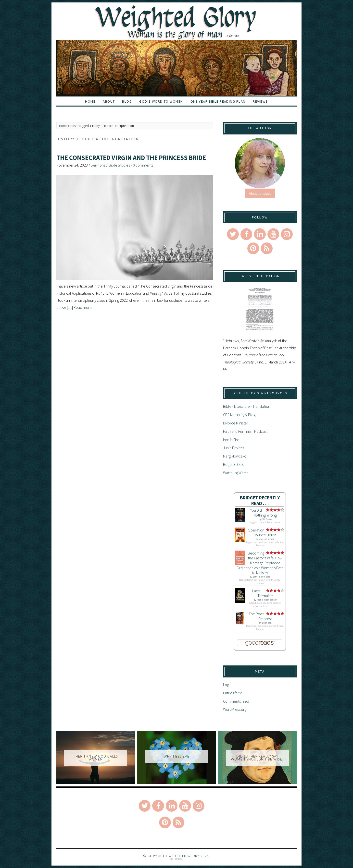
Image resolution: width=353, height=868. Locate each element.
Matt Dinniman (267, 539)
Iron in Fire (231, 440)
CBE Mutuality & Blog (239, 415)
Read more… (85, 307)
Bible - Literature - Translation (247, 406)
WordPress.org (235, 709)
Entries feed (233, 693)
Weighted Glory (184, 856)
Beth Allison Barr (261, 577)
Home (90, 101)
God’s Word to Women (161, 101)
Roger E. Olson (235, 464)
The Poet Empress (260, 616)
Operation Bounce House (262, 532)
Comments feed (236, 701)
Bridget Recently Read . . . (260, 500)
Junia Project (233, 448)
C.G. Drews (267, 519)
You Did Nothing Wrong (264, 513)
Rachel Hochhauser (267, 600)
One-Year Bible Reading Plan (218, 101)
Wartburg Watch (236, 473)
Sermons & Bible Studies (110, 165)
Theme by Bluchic (177, 859)
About (109, 101)
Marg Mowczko (235, 456)
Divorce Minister (236, 423)
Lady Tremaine (263, 593)
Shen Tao (267, 623)
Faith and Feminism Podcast (245, 431)
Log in (228, 685)
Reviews (260, 101)
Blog (127, 101)
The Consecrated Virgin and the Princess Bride (131, 158)
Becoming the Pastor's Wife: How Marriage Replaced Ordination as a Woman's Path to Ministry (260, 563)
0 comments (143, 165)
